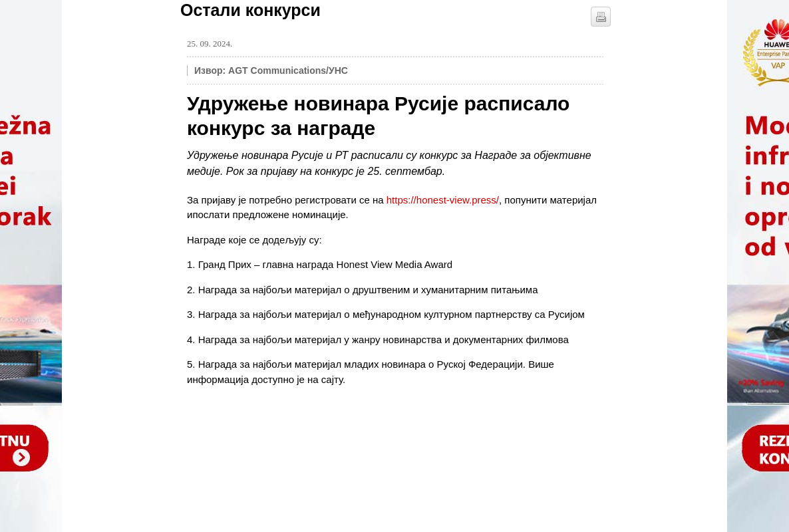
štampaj (601, 17)
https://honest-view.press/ (443, 200)
